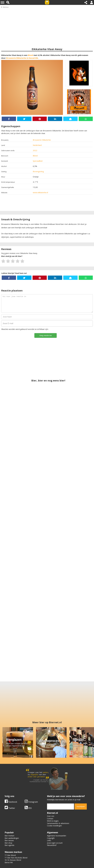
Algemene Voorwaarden (57, 836)
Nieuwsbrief (52, 845)
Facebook (11, 802)
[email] (61, 807)
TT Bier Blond (10, 855)
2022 (35, 150)
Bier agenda (9, 845)
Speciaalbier (38, 161)
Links (49, 840)
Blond (30, 55)
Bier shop (8, 843)
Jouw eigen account (55, 843)
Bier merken (9, 836)
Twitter (10, 808)
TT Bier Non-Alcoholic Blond (16, 858)
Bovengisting (38, 171)
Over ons (51, 816)
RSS (28, 808)
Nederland (37, 145)
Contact (50, 819)
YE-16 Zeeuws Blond (13, 860)
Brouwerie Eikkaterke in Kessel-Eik (22, 58)
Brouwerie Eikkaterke (42, 140)
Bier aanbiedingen (12, 838)
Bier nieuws (9, 840)
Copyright (51, 838)
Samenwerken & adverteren (58, 823)
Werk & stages (53, 821)
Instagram (31, 802)
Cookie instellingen (54, 826)
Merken (6, 7)
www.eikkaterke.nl (40, 192)
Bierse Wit (9, 862)
